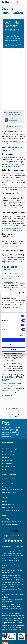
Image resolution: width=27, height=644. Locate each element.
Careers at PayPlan (7, 507)
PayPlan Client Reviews (9, 504)
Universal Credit (8, 282)
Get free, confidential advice (9, 389)
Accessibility (6, 519)
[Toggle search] (20, 2)
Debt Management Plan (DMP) (11, 446)
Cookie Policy (14, 308)
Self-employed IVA (7, 452)
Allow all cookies (13, 340)
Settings (20, 335)
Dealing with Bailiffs (8, 484)
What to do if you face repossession (12, 490)
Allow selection (13, 345)
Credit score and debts (8, 481)
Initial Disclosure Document (10, 525)
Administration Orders (8, 466)
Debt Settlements (7, 461)
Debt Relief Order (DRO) (9, 455)
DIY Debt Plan (6, 469)
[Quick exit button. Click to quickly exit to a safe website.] (17, 2)
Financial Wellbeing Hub (9, 478)
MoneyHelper (16, 431)
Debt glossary (6, 487)
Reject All (14, 349)
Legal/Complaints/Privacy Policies (12, 522)
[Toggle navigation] (24, 2)
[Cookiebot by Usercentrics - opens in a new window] (19, 293)
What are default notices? (9, 493)
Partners (5, 501)
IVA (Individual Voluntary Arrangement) (13, 449)
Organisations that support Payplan (12, 510)
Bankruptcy (5, 458)
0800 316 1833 (19, 536)
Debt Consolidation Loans (9, 463)
